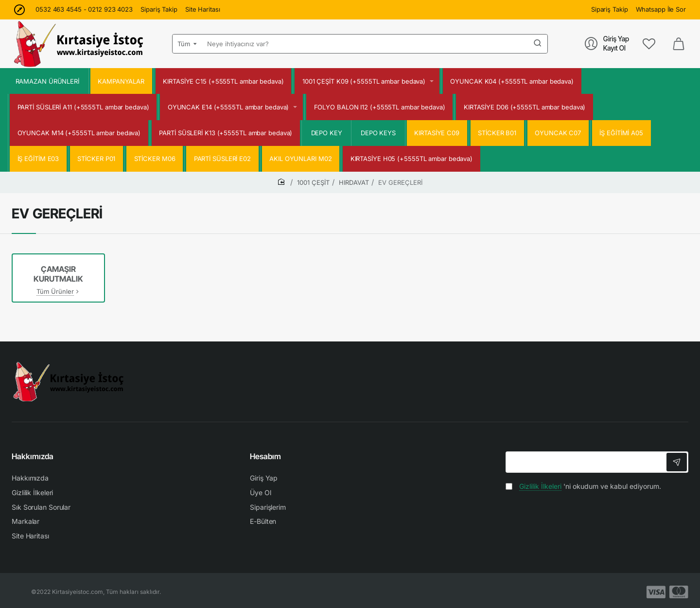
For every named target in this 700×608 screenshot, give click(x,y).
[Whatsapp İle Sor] (661, 9)
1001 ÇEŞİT (313, 182)
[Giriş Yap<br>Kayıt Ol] (607, 44)
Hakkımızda (33, 456)
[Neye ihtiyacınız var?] (538, 44)
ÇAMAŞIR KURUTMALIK (58, 274)
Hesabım (265, 456)
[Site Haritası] (203, 9)
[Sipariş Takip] (159, 9)
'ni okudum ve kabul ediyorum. (583, 486)
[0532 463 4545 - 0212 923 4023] (84, 9)
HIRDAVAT (354, 182)
